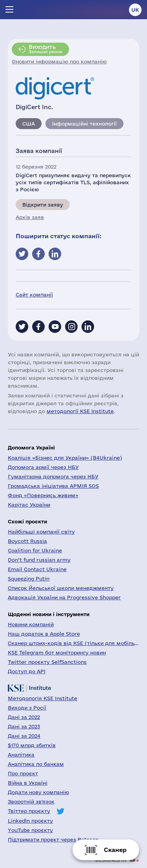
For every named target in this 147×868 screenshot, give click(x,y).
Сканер (115, 850)
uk (135, 10)
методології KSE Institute (80, 411)
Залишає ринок (45, 49)
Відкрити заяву (43, 205)
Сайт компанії (34, 295)
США (29, 124)
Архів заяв (30, 217)
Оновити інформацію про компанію (59, 61)
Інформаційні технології (84, 124)
